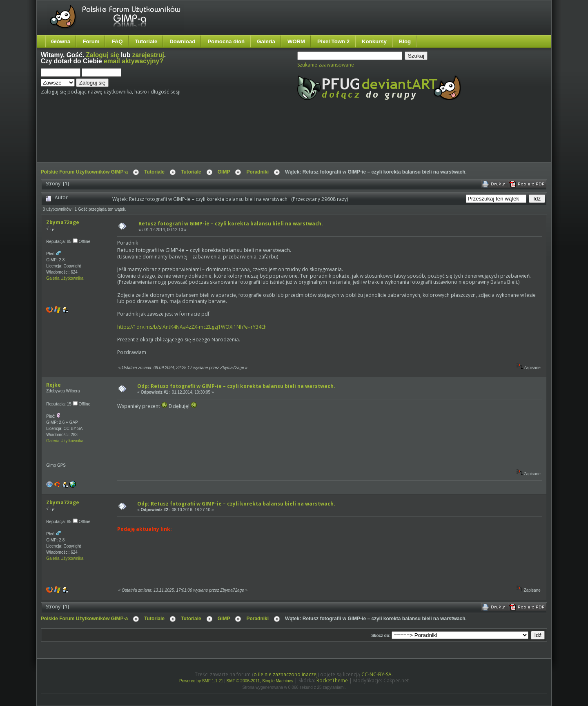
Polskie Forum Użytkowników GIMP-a (84, 172)
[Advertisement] (194, 138)
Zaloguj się (102, 55)
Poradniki (257, 172)
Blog (405, 41)
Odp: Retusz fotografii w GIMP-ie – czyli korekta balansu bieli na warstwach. (236, 386)
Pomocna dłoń (226, 41)
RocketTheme (332, 680)
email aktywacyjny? (134, 61)
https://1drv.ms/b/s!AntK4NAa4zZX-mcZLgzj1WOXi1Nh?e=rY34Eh (192, 327)
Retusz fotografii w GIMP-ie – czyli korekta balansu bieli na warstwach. (231, 224)
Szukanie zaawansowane (326, 65)
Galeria (266, 41)
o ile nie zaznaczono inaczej (286, 674)
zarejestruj (148, 55)
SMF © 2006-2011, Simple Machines (260, 681)
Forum (91, 41)
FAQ (117, 41)
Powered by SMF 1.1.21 (201, 681)
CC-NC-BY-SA (376, 674)
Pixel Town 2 (333, 41)
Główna (61, 41)
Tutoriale (146, 41)
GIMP (224, 172)
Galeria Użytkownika (65, 278)
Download (182, 41)
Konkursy (374, 41)
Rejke (53, 385)
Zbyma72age (63, 222)
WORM (296, 41)
